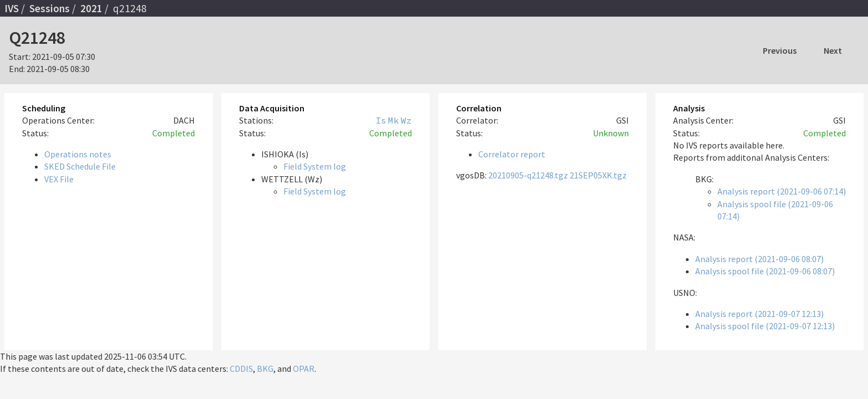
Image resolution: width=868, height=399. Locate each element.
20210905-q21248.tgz (528, 175)
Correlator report (512, 154)
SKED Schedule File (80, 166)
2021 (91, 8)
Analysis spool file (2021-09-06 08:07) (765, 271)
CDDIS (241, 369)
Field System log (315, 166)
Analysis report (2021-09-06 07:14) (782, 191)
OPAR (304, 369)
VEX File (59, 179)
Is (381, 120)
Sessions (50, 8)
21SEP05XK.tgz (598, 175)
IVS (12, 8)
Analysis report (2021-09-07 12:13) (759, 314)
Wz (406, 120)
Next (833, 50)
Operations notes (78, 154)
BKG (265, 369)
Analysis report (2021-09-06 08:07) (759, 259)
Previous (780, 50)
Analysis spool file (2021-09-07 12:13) (765, 326)
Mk (394, 120)
